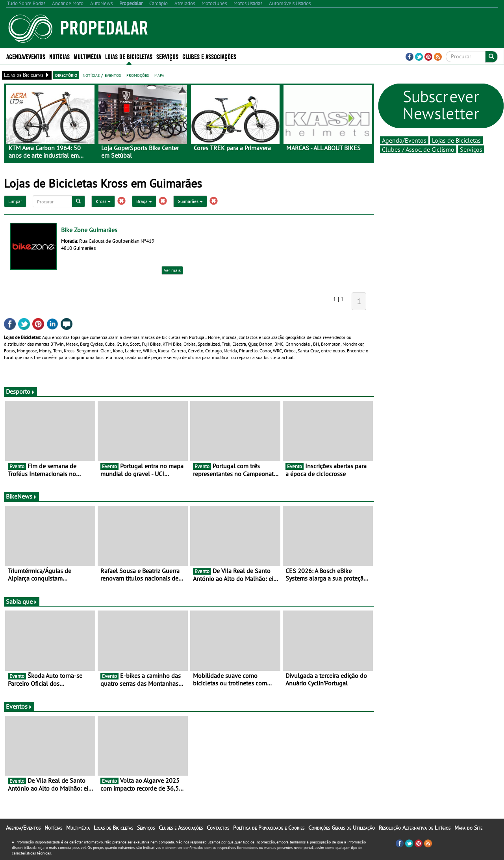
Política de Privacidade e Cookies (269, 828)
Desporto (20, 391)
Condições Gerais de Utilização (342, 828)
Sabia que (22, 601)
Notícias (59, 56)
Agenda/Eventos (26, 56)
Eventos (19, 706)
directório (66, 75)
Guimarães (190, 201)
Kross (103, 201)
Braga (144, 201)
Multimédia (87, 56)
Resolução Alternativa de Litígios (415, 828)
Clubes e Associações (209, 56)
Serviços (167, 56)
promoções (138, 75)
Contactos (218, 828)
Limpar (15, 201)
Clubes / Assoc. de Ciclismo (418, 149)
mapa (159, 75)
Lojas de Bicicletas (129, 56)
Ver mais (172, 270)
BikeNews (21, 496)
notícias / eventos (102, 75)
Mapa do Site (468, 828)
